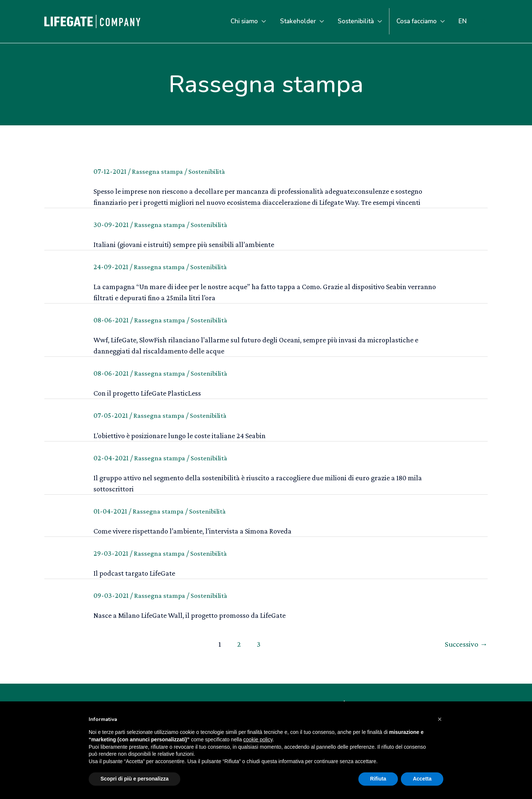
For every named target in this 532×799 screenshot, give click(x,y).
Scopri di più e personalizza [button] (134, 779)
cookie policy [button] (258, 739)
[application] (268, 21)
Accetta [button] (422, 779)
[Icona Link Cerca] (484, 21)
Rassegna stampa (158, 171)
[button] (440, 719)
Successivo (465, 644)
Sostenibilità (210, 171)
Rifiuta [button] (378, 779)
